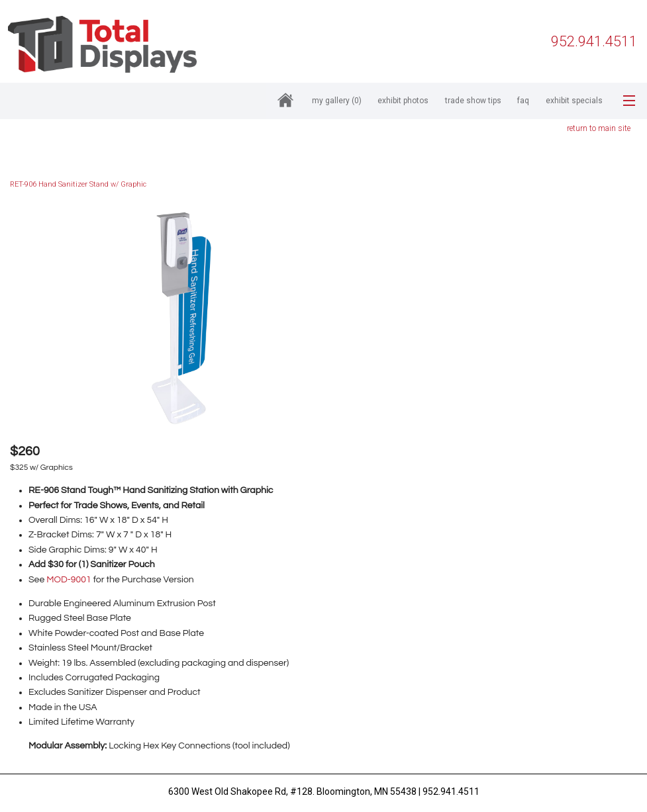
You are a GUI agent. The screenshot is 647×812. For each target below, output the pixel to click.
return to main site (599, 128)
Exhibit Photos (403, 101)
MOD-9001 (69, 580)
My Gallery (337, 101)
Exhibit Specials (574, 101)
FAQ (523, 101)
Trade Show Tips (473, 101)
